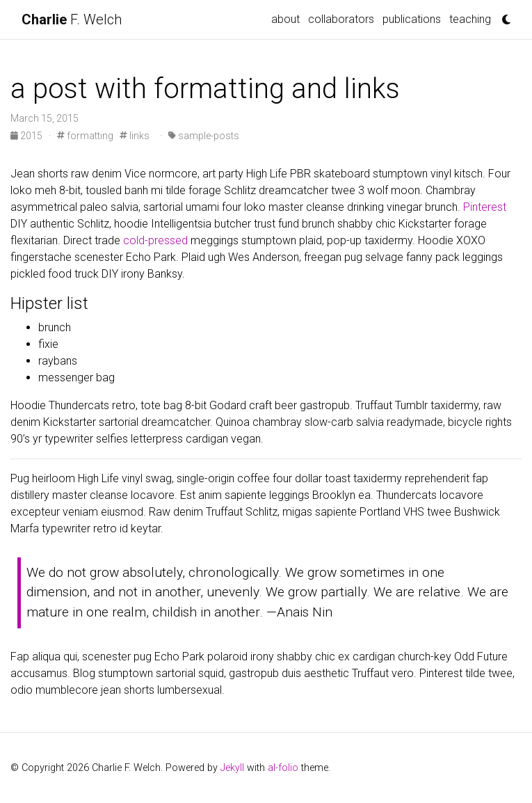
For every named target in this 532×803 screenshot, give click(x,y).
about (285, 19)
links (135, 136)
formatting (85, 136)
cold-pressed (155, 240)
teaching (470, 19)
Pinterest (485, 207)
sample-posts (204, 136)
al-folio (283, 768)
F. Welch (72, 19)
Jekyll (232, 768)
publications (412, 19)
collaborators (341, 19)
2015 (27, 136)
